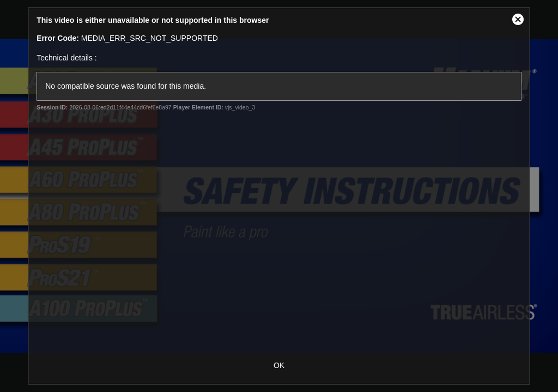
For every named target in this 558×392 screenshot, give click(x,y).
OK (279, 365)
